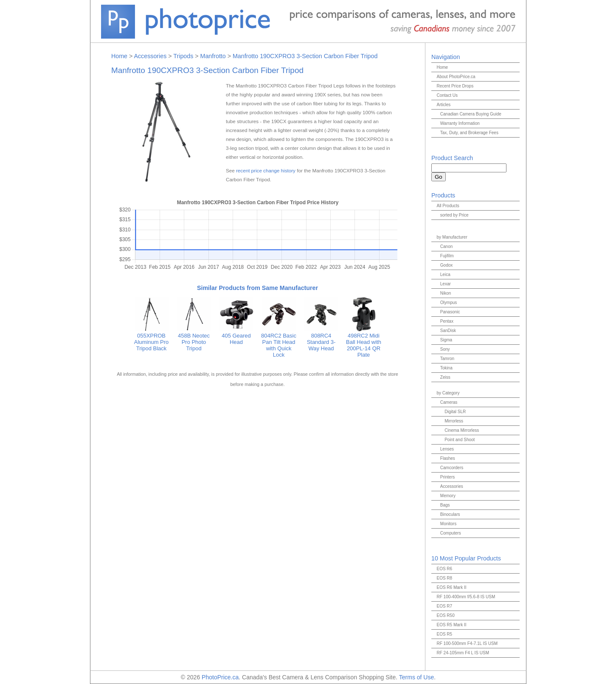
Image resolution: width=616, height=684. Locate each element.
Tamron (447, 359)
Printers (447, 477)
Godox (446, 265)
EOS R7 (444, 606)
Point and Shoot (460, 440)
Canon (446, 246)
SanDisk (448, 331)
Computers (451, 533)
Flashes (448, 458)
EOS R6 (444, 569)
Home (119, 56)
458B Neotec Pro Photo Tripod (194, 339)
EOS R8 (444, 578)
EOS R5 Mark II (451, 625)
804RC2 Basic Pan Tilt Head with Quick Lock (279, 342)
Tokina (446, 368)
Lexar (446, 284)
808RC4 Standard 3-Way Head (321, 339)
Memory (448, 496)
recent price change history (266, 170)
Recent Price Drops (455, 86)
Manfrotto (213, 56)
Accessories (150, 56)
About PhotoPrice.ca (456, 77)
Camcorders (452, 468)
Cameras (449, 402)
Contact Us (447, 95)
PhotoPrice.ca (220, 677)
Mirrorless (454, 421)
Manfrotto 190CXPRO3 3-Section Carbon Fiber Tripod (305, 56)
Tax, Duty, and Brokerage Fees (469, 133)
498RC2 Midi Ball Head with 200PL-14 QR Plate (364, 342)
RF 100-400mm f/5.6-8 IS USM (466, 597)
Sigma (446, 340)
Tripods (183, 56)
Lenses (447, 449)
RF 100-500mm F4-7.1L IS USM (467, 643)
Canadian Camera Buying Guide (471, 114)
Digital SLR (455, 412)
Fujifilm (447, 256)
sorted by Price (454, 215)
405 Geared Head (236, 336)
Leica (445, 274)
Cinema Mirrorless (462, 430)
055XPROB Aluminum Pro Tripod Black (151, 339)
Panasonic (450, 312)
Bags (445, 505)
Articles (443, 105)
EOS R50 (445, 615)
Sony (445, 349)
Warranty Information (460, 123)
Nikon (446, 293)
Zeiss (445, 377)
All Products (448, 206)
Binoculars (450, 514)
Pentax (447, 321)
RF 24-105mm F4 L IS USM (463, 653)
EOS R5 (444, 634)
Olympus (449, 303)
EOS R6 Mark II (451, 587)
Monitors (448, 524)
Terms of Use (416, 677)
